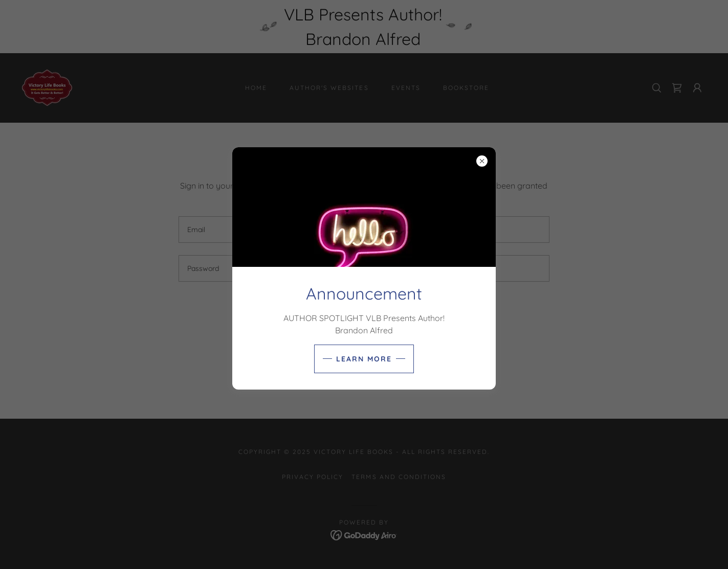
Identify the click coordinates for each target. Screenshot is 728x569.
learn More (364, 359)
